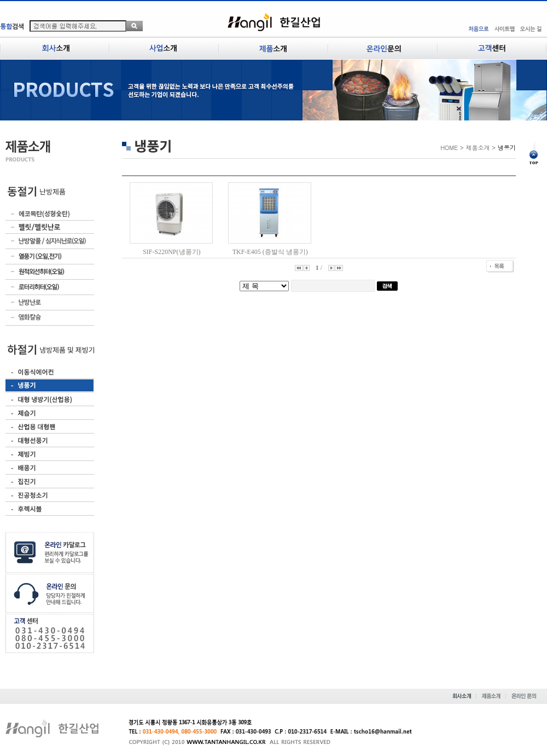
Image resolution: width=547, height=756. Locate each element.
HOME (449, 148)
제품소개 (478, 148)
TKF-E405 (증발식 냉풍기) (270, 252)
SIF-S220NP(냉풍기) (171, 252)
